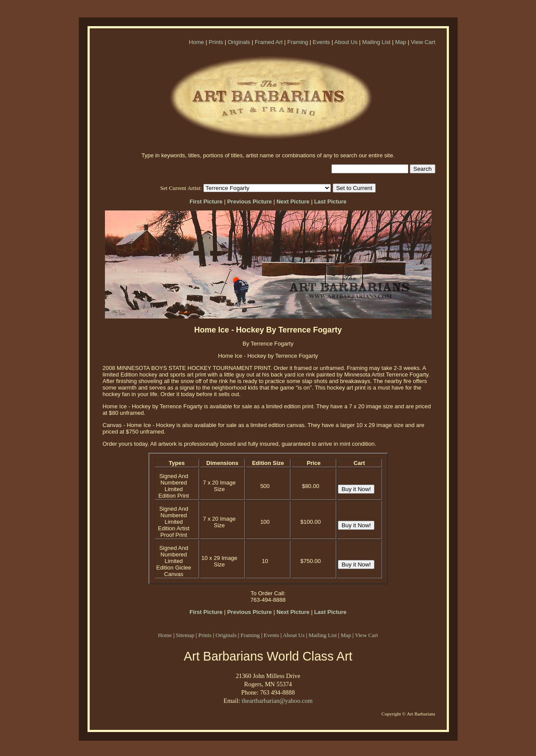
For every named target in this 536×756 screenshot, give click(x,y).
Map (400, 42)
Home (197, 42)
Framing (298, 42)
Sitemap (185, 635)
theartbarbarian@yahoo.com (277, 701)
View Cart (423, 42)
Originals (239, 42)
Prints (216, 42)
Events (321, 42)
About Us (346, 42)
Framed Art (269, 42)
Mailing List (376, 42)
